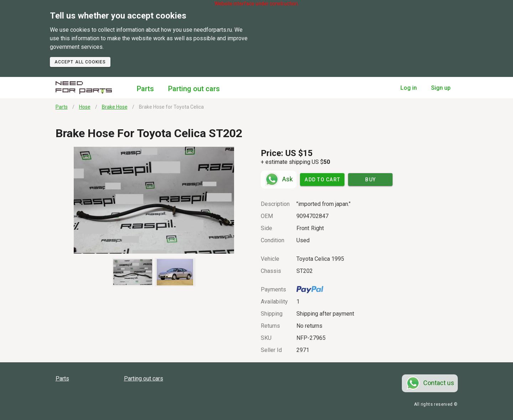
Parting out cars (194, 89)
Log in (409, 88)
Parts (145, 89)
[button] (154, 200)
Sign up (441, 88)
